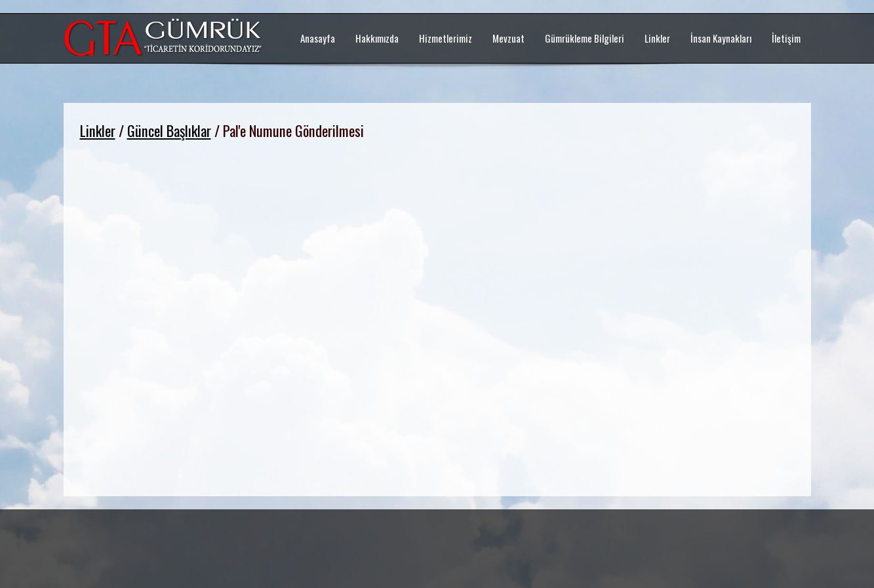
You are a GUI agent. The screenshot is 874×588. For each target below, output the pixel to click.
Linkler (98, 130)
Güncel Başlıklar (169, 130)
